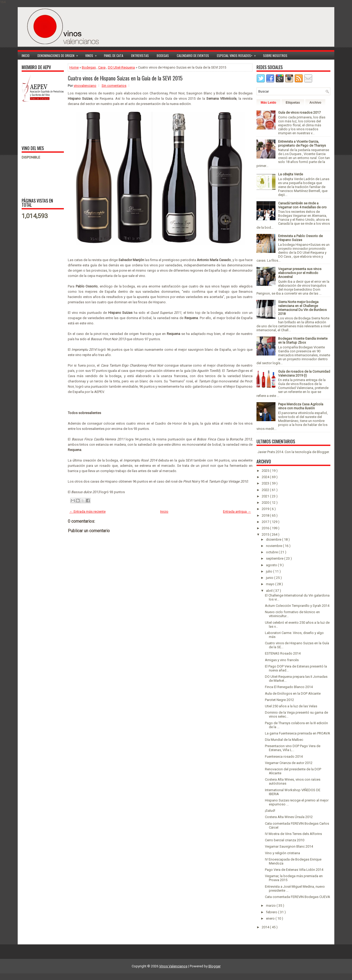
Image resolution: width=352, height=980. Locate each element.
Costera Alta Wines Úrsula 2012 (289, 817)
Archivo (315, 103)
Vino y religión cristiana (282, 853)
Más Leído (268, 103)
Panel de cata (114, 56)
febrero (272, 912)
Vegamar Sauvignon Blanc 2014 (289, 846)
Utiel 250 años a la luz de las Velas (291, 706)
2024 (266, 477)
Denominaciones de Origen (59, 55)
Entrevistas (140, 56)
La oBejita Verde (291, 174)
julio (270, 571)
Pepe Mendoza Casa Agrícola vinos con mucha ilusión (301, 406)
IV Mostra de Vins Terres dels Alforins (293, 834)
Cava (102, 67)
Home (74, 67)
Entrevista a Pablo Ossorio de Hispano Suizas (300, 238)
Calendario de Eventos (193, 56)
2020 (266, 503)
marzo (271, 905)
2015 (266, 534)
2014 (266, 927)
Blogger (323, 452)
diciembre (274, 539)
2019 (266, 509)
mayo (271, 584)
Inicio (26, 56)
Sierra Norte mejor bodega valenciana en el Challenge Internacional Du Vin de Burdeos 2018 (302, 308)
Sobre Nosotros (275, 56)
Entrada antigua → (237, 511)
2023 (266, 483)
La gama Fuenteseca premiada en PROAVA (298, 733)
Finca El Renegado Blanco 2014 (289, 687)
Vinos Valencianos (173, 966)
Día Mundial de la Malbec (284, 740)
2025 (266, 471)
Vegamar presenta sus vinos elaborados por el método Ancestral (300, 273)
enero (271, 918)
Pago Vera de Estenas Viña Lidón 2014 (294, 870)
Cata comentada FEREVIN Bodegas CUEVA (298, 897)
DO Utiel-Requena (121, 67)
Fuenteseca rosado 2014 (284, 756)
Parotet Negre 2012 (279, 700)
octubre (272, 552)
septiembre (275, 558)
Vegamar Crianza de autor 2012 (289, 763)
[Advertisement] (38, 123)
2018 (266, 515)
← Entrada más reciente (87, 511)
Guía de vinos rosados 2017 (299, 112)
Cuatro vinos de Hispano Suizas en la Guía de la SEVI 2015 (125, 78)
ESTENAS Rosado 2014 (283, 653)
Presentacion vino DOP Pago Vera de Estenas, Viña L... (293, 748)
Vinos (93, 55)
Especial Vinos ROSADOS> (238, 55)
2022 (266, 490)
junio (270, 578)
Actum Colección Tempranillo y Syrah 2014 (297, 606)
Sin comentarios (114, 86)
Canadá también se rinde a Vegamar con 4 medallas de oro (302, 205)
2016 (266, 528)
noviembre (274, 546)
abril (270, 591)
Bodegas (163, 56)
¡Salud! (270, 811)
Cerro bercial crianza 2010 (285, 840)
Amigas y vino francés (282, 660)
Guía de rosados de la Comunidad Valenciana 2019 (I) (304, 373)
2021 (266, 496)
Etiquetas (293, 103)
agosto (272, 565)
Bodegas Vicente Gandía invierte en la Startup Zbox (303, 340)
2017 (266, 522)
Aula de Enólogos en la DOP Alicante (293, 693)
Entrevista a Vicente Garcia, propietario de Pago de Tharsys (302, 143)
